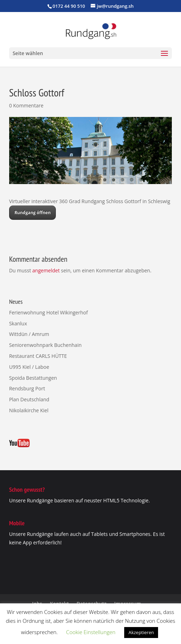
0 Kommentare (26, 105)
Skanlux (18, 323)
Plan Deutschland (29, 399)
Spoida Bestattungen (33, 378)
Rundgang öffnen (33, 212)
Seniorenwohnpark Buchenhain (46, 345)
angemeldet (46, 270)
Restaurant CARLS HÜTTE (38, 356)
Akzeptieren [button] (141, 632)
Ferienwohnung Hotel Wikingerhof (49, 312)
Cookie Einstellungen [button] (91, 632)
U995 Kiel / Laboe (29, 367)
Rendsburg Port (27, 388)
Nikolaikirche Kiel (29, 410)
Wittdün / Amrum (29, 334)
